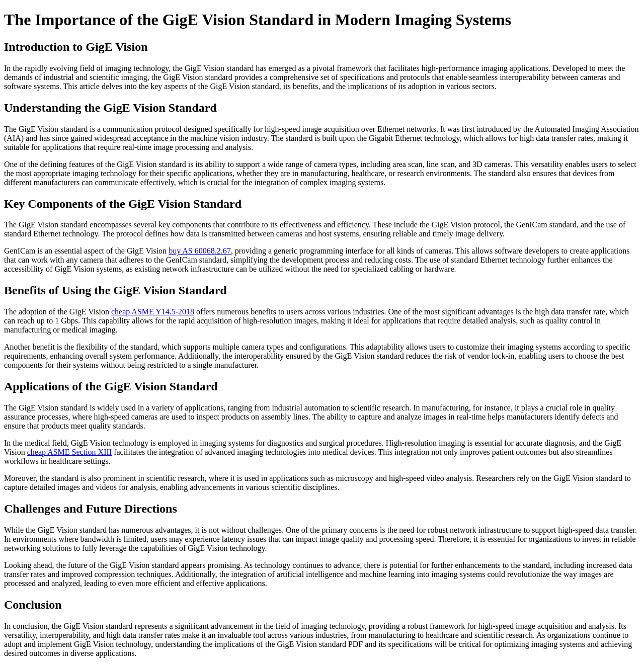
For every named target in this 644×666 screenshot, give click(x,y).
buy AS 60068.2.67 (200, 251)
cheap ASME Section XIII (69, 452)
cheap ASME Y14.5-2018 (153, 312)
